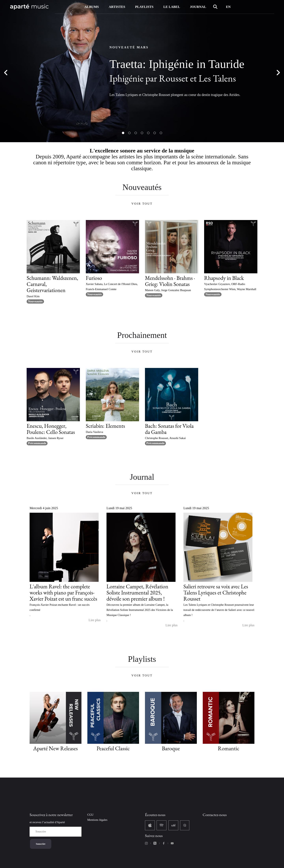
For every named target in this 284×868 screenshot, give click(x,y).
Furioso (94, 278)
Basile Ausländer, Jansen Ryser (45, 438)
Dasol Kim (33, 296)
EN (228, 7)
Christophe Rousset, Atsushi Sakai (165, 438)
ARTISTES (117, 7)
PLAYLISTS (144, 7)
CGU (91, 815)
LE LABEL (172, 7)
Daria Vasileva (94, 432)
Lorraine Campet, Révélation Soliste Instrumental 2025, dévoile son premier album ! (137, 592)
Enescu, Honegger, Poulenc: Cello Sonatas (51, 429)
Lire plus (95, 620)
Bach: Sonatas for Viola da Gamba (169, 429)
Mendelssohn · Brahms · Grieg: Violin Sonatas (170, 281)
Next (278, 73)
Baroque (171, 748)
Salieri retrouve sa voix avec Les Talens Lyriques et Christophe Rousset (216, 592)
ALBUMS (92, 7)
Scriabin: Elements (105, 426)
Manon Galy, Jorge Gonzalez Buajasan (168, 290)
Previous (6, 73)
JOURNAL (198, 7)
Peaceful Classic (113, 748)
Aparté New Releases (55, 748)
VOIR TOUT (142, 204)
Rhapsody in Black (224, 278)
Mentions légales (97, 820)
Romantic (228, 748)
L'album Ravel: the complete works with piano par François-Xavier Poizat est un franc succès (63, 592)
